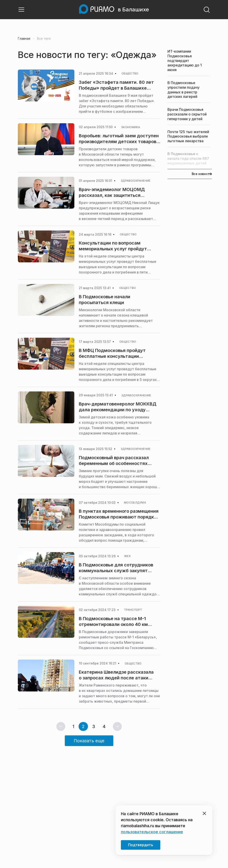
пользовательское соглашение (152, 832)
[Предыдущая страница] (61, 726)
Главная (24, 39)
